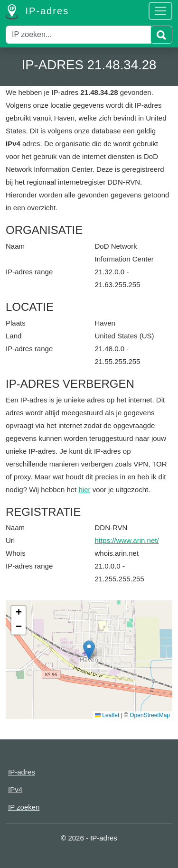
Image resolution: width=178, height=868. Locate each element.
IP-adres (37, 12)
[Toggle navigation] (160, 11)
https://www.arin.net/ (127, 540)
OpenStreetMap (150, 715)
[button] (89, 650)
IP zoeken (24, 807)
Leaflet (107, 715)
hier (84, 490)
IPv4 (15, 789)
